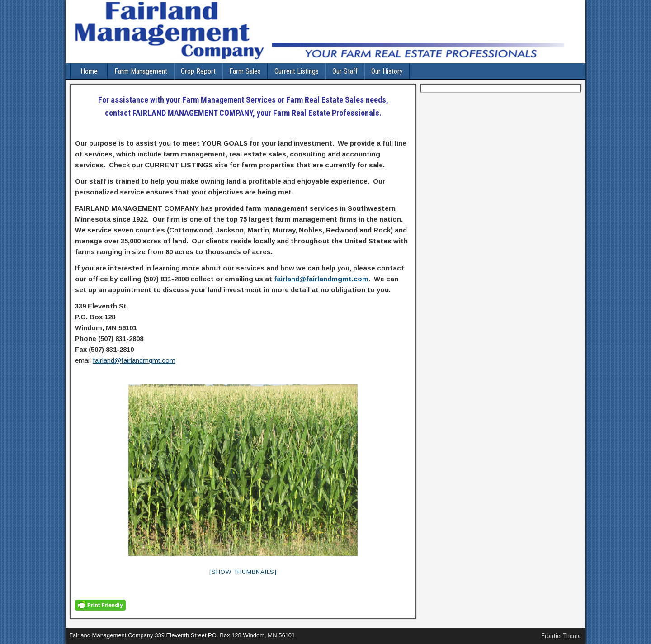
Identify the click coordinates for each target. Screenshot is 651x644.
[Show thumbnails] (243, 572)
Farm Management (141, 71)
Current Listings (297, 71)
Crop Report (198, 71)
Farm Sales (245, 71)
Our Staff (345, 71)
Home (89, 71)
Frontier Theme (561, 636)
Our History (387, 71)
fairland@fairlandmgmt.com (321, 279)
